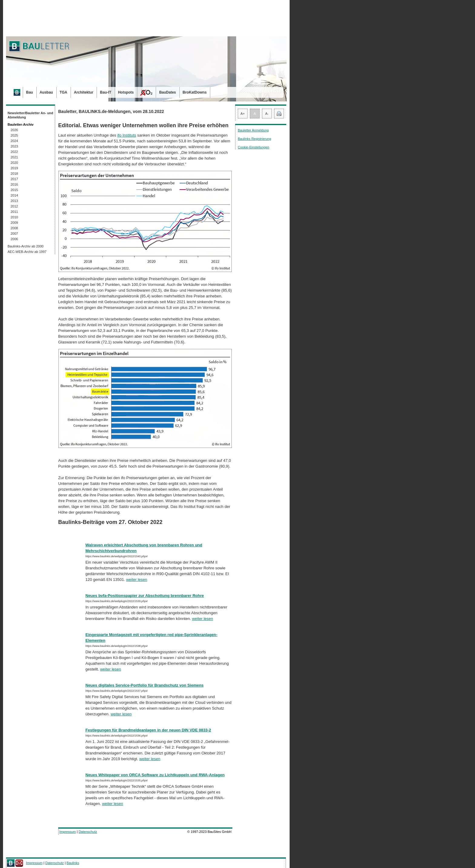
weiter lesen (136, 580)
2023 (14, 146)
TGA (63, 92)
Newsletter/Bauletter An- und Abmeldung (30, 115)
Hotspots (126, 92)
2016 (14, 184)
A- (267, 114)
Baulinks (73, 863)
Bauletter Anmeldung (253, 130)
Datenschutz (88, 832)
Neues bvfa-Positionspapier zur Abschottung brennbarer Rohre (145, 596)
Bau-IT (106, 92)
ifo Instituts (127, 135)
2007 (14, 234)
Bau (30, 92)
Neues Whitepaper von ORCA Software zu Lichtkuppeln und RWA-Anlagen (155, 775)
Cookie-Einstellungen (254, 147)
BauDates (167, 92)
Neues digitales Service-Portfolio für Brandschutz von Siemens (144, 685)
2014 (14, 195)
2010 (14, 217)
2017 (14, 179)
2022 (14, 152)
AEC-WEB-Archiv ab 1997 (27, 252)
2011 (14, 212)
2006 (14, 239)
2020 (14, 163)
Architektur (84, 92)
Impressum (68, 832)
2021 (14, 157)
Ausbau (46, 92)
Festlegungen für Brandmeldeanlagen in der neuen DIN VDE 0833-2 (148, 730)
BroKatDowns (195, 92)
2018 (14, 174)
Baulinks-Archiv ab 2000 (26, 246)
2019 (14, 168)
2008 (14, 228)
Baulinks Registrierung (254, 139)
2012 (14, 206)
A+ (243, 114)
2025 (14, 135)
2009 (14, 223)
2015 (14, 190)
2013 (14, 201)
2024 (14, 141)
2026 (14, 130)
